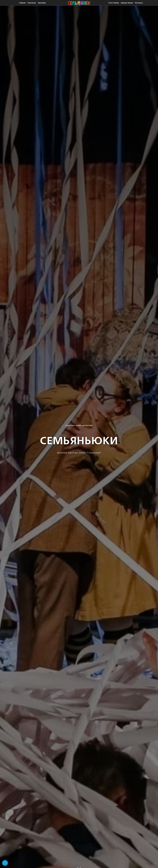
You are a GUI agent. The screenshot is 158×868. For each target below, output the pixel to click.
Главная (22, 3)
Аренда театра (127, 3)
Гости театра (114, 3)
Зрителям (42, 3)
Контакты (139, 3)
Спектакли (32, 3)
